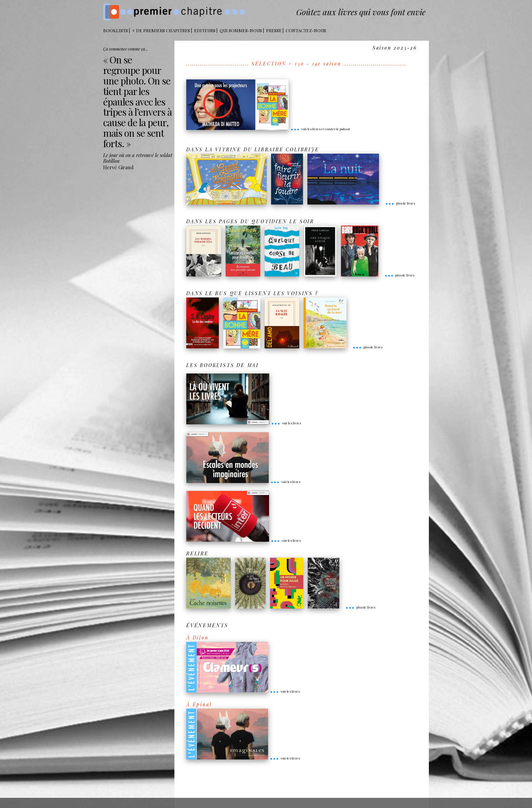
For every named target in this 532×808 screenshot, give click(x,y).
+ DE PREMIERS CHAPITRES (161, 30)
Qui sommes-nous (241, 30)
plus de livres (400, 203)
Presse (274, 30)
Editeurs (205, 30)
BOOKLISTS (116, 30)
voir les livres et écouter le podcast (320, 129)
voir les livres (286, 423)
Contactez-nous (306, 30)
